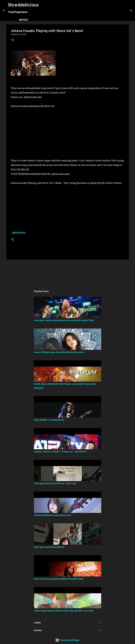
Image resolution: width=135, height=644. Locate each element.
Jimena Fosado (19, 233)
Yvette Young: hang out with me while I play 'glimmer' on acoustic (64, 611)
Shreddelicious (23, 5)
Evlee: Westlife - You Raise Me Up (49, 420)
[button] (12, 40)
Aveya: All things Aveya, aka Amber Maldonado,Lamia (59, 352)
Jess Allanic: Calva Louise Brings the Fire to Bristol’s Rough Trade (64, 320)
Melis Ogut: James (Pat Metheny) (49, 547)
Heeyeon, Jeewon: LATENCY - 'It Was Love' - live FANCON (60, 452)
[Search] (43, 11)
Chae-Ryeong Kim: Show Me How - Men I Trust (55, 483)
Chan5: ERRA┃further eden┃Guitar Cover (53, 515)
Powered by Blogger (68, 640)
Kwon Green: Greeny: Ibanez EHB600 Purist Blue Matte (59, 579)
